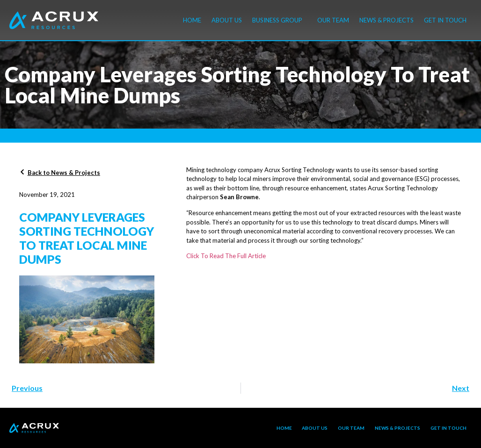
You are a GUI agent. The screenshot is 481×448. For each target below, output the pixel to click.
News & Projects (386, 20)
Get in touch (445, 20)
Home (192, 20)
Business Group (280, 20)
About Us (227, 20)
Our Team (333, 20)
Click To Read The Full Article (226, 256)
